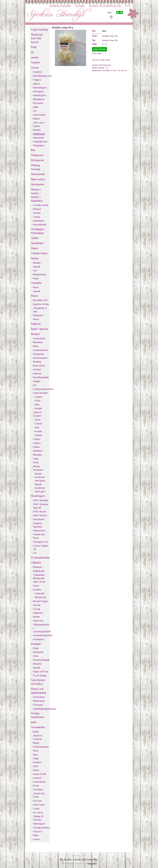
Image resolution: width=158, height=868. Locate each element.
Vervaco (38, 831)
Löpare (39, 397)
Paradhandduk (41, 377)
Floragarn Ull (40, 542)
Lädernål (40, 593)
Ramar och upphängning (38, 691)
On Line (37, 801)
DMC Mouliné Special (41, 506)
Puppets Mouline (38, 525)
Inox (36, 755)
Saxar (36, 586)
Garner (35, 68)
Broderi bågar (41, 601)
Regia (36, 743)
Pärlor (35, 296)
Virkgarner (37, 155)
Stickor (35, 258)
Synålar (37, 590)
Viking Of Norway (38, 818)
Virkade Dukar (39, 253)
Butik (128, 6)
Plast (36, 278)
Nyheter (80, 6)
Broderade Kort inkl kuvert (37, 38)
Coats (36, 809)
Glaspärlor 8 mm (40, 310)
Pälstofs (38, 567)
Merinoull (39, 138)
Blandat (37, 664)
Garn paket (39, 115)
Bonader (38, 455)
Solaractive (39, 531)
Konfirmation (40, 358)
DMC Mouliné (41, 500)
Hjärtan (37, 373)
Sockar (37, 213)
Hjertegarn (39, 824)
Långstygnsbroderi (41, 389)
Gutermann (39, 782)
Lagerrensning (39, 29)
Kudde (38, 408)
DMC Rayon (40, 512)
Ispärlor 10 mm (41, 304)
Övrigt (37, 609)
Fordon (37, 370)
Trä (35, 271)
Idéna (36, 770)
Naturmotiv (39, 338)
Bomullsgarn (40, 88)
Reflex (37, 119)
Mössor (37, 209)
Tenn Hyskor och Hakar (38, 682)
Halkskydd (39, 571)
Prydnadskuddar (40, 558)
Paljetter (36, 324)
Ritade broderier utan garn (40, 488)
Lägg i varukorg (99, 49)
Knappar (36, 644)
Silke (36, 107)
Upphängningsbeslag (41, 709)
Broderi (35, 334)
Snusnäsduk (40, 225)
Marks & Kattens (38, 737)
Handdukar (37, 243)
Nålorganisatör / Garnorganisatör (41, 628)
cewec (37, 839)
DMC (36, 766)
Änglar (37, 381)
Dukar (35, 248)
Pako (36, 835)
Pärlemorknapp (41, 660)
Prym (36, 786)
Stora (36, 319)
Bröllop (37, 362)
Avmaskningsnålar (41, 635)
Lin (35, 111)
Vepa (36, 459)
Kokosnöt (38, 652)
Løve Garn (39, 805)
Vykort (37, 439)
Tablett (39, 435)
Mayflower (39, 519)
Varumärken (38, 727)
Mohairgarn (40, 95)
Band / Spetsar (40, 329)
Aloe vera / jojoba (39, 124)
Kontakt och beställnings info (105, 6)
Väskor (35, 238)
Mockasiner (38, 184)
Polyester (38, 103)
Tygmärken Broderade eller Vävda (39, 578)
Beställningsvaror (41, 76)
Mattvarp (38, 621)
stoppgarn (39, 639)
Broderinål (41, 597)
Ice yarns (38, 812)
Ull (35, 553)
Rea (33, 150)
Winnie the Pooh (39, 536)
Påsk (34, 47)
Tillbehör (36, 563)
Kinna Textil (40, 774)
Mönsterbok (38, 174)
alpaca (37, 84)
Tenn (36, 656)
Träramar (38, 705)
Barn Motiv (39, 366)
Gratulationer (41, 350)
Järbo (36, 732)
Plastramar (39, 701)
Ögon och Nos (41, 672)
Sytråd (37, 605)
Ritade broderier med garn (40, 477)
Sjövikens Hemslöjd (60, 6)
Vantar (37, 217)
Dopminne (39, 354)
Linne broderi (41, 393)
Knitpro (37, 762)
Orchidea (38, 790)
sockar (35, 57)
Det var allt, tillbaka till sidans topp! (79, 860)
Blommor (38, 342)
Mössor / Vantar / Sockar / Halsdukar (37, 195)
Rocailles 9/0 (40, 300)
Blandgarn (39, 99)
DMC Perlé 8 (40, 515)
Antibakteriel (40, 142)
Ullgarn (37, 80)
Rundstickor (40, 275)
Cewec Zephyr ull (41, 547)
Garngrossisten (41, 828)
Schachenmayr (41, 747)
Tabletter (38, 451)
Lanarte (37, 778)
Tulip (36, 758)
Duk (37, 405)
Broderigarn (38, 496)
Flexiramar (39, 697)
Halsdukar (39, 221)
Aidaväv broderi (38, 414)
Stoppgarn (39, 145)
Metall (37, 267)
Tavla (38, 401)
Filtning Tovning (35, 167)
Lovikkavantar (41, 205)
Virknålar (36, 283)
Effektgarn (39, 134)
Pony (36, 751)
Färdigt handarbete (38, 715)
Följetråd (38, 613)
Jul (32, 52)
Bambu (37, 130)
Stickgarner (38, 160)
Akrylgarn (39, 91)
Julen (34, 722)
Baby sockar (38, 179)
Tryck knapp (40, 675)
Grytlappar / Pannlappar (38, 231)
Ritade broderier (38, 468)
